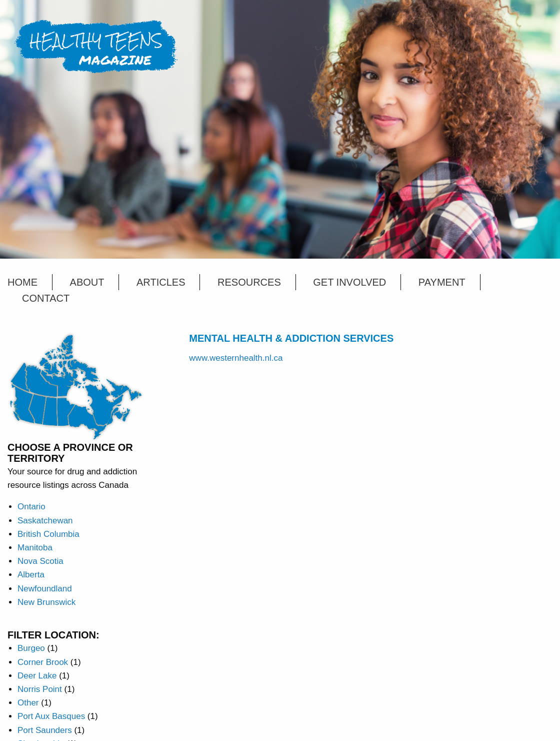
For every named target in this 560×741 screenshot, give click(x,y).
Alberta (31, 575)
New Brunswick (46, 602)
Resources (249, 282)
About (87, 282)
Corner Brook (43, 662)
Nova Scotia (40, 561)
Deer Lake (37, 676)
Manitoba (35, 548)
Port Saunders (45, 730)
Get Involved (349, 282)
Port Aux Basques (51, 716)
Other (28, 703)
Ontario (31, 507)
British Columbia (48, 534)
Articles (161, 282)
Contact (46, 298)
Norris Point (40, 689)
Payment (442, 282)
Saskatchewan (45, 521)
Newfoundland (45, 589)
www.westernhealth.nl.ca (236, 358)
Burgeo (31, 648)
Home (22, 282)
